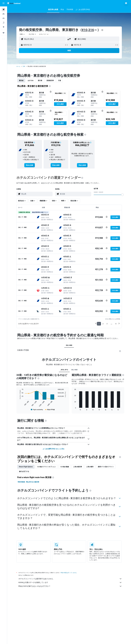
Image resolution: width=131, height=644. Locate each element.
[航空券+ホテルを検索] (4, 23)
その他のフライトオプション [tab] (46, 467)
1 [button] (99, 324)
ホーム (18, 66)
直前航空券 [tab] (50, 80)
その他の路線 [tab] (65, 467)
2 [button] (103, 324)
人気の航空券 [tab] (78, 467)
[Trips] (4, 33)
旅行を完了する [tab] (24, 471)
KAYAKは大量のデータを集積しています (70, 582)
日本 (24, 66)
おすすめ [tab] (31, 80)
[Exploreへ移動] (4, 27)
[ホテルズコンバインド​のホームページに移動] (14, 3)
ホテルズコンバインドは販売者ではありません (70, 579)
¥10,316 (88, 30)
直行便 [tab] (40, 80)
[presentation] (102, 30)
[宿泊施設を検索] (4, 14)
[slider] (122, 195)
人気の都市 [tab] (90, 467)
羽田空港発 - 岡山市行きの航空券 (28, 482)
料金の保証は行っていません (69, 573)
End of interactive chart (18, 409)
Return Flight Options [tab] (26, 467)
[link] (30, 165)
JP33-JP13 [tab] (64, 370)
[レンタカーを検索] (4, 18)
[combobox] (44, 34)
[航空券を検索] (4, 10)
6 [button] (116, 324)
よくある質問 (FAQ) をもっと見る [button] (54, 449)
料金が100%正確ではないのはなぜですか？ (70, 586)
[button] (4, 3)
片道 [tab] (60, 80)
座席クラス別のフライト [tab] (106, 467)
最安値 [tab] (21, 80)
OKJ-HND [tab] (69, 345)
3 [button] (107, 324)
